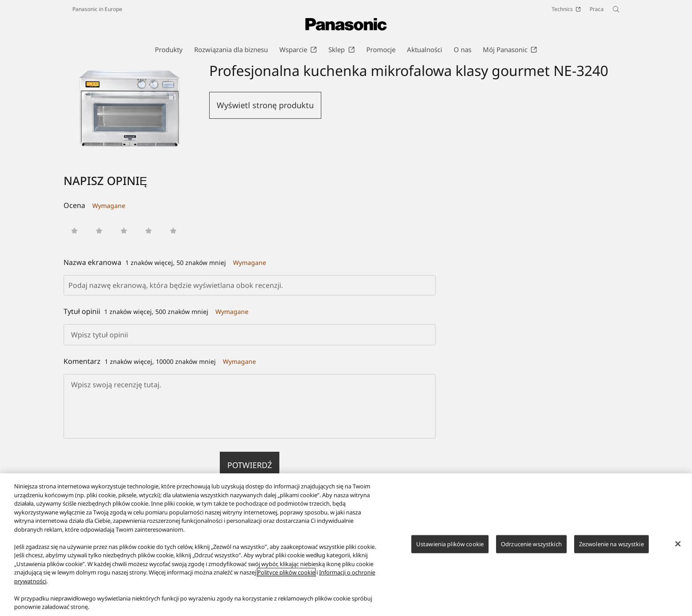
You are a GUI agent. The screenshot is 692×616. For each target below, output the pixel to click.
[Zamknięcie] (678, 544)
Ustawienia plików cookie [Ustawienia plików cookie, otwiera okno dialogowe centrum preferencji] (450, 544)
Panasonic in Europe (97, 9)
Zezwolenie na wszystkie (611, 544)
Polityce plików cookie (286, 572)
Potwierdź (250, 465)
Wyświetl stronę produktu (265, 105)
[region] (346, 545)
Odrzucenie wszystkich (531, 544)
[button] (74, 231)
